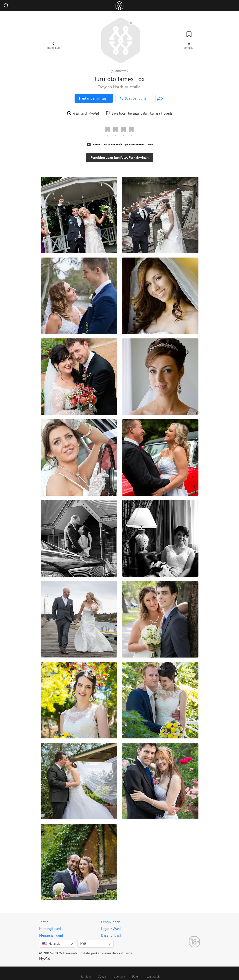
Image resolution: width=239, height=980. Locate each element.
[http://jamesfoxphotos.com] (160, 98)
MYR (83, 944)
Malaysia (51, 944)
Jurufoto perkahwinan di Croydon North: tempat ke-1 (123, 144)
